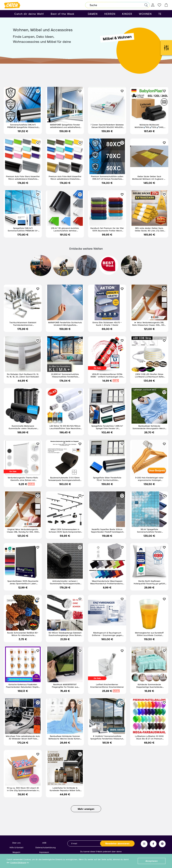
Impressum (44, 852)
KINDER (127, 14)
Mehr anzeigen (86, 809)
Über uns (16, 843)
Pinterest (162, 844)
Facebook (153, 844)
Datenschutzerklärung (46, 847)
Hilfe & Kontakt (16, 847)
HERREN (110, 14)
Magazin (16, 852)
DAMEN (93, 14)
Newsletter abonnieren (117, 843)
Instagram (144, 844)
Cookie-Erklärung (18, 862)
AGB (44, 843)
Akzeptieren (152, 861)
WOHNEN (145, 14)
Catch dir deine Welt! (29, 14)
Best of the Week (63, 14)
